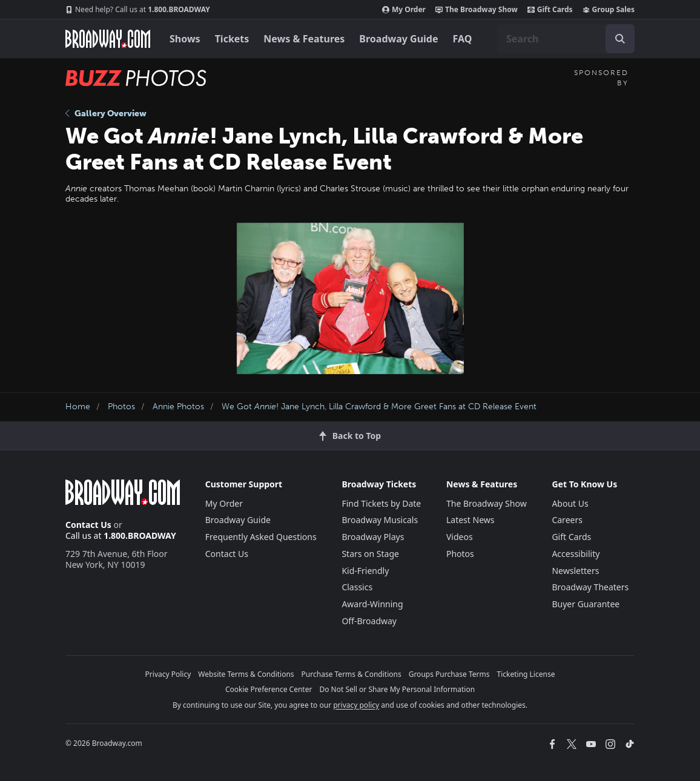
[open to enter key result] (620, 39)
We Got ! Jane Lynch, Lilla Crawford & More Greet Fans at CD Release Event (379, 407)
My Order (404, 10)
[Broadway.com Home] (108, 39)
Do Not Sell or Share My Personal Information (397, 689)
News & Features (304, 39)
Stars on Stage (370, 554)
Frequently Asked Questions (261, 537)
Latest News (471, 520)
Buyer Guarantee (586, 604)
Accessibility (576, 554)
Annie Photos (178, 407)
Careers (567, 520)
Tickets (232, 39)
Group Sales (609, 10)
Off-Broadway (369, 621)
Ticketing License (526, 674)
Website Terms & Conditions (246, 674)
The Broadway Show (477, 10)
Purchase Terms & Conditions (352, 674)
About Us (570, 503)
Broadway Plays (373, 537)
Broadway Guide (398, 39)
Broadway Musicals (380, 520)
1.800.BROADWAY (138, 10)
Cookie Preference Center (269, 689)
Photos (121, 407)
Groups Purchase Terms (449, 674)
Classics (357, 587)
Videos (460, 537)
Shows (185, 39)
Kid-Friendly (365, 571)
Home (78, 407)
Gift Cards (550, 10)
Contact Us (88, 525)
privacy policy (356, 705)
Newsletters (575, 571)
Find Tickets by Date (381, 503)
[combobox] (566, 39)
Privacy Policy (168, 674)
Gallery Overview (106, 114)
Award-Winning (372, 604)
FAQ (463, 39)
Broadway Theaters (590, 587)
